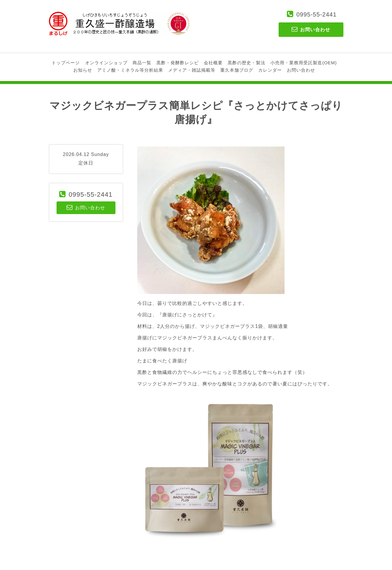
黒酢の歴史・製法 (247, 63)
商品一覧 (142, 63)
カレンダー (270, 70)
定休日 (86, 163)
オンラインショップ (106, 63)
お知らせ (83, 70)
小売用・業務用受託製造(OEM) (303, 63)
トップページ (66, 63)
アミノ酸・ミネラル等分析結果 (130, 70)
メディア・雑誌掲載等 (192, 70)
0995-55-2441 (316, 14)
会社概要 (213, 63)
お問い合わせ (301, 70)
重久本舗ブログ (237, 70)
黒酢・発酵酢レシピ (178, 63)
